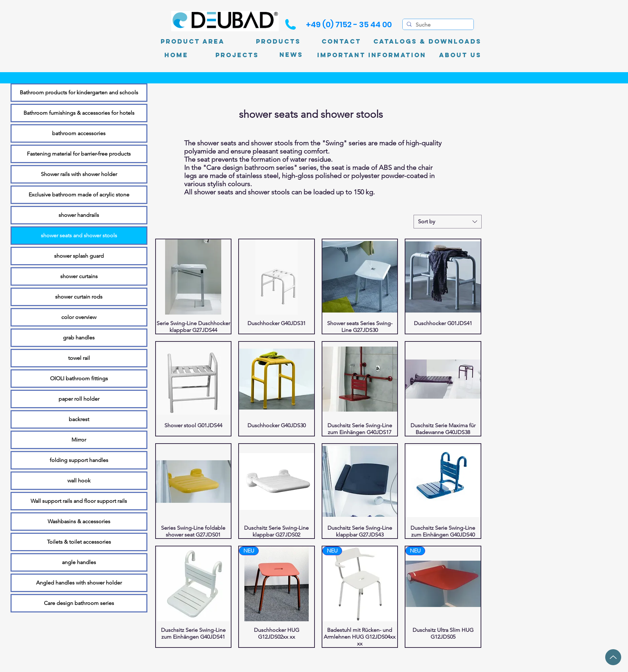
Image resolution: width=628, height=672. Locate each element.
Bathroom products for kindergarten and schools (79, 92)
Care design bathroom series (79, 603)
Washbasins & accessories (79, 521)
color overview (79, 317)
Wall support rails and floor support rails (79, 501)
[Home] (176, 55)
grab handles (79, 338)
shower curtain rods (79, 297)
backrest (79, 419)
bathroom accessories (79, 133)
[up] (613, 657)
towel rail (79, 358)
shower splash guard (79, 256)
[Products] (278, 42)
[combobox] (448, 222)
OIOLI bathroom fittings (79, 378)
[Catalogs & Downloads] (427, 42)
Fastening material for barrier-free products (79, 154)
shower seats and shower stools (79, 235)
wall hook (79, 481)
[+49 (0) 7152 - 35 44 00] (349, 25)
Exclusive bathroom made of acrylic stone (79, 195)
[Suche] (437, 25)
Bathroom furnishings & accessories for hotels (79, 113)
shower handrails (79, 215)
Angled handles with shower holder (79, 583)
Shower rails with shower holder (79, 174)
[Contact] (341, 42)
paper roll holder (79, 399)
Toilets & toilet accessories (79, 542)
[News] (291, 55)
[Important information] (372, 55)
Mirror (79, 440)
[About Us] (460, 55)
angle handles (79, 562)
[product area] (193, 42)
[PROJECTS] (237, 55)
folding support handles (79, 460)
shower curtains (79, 276)
